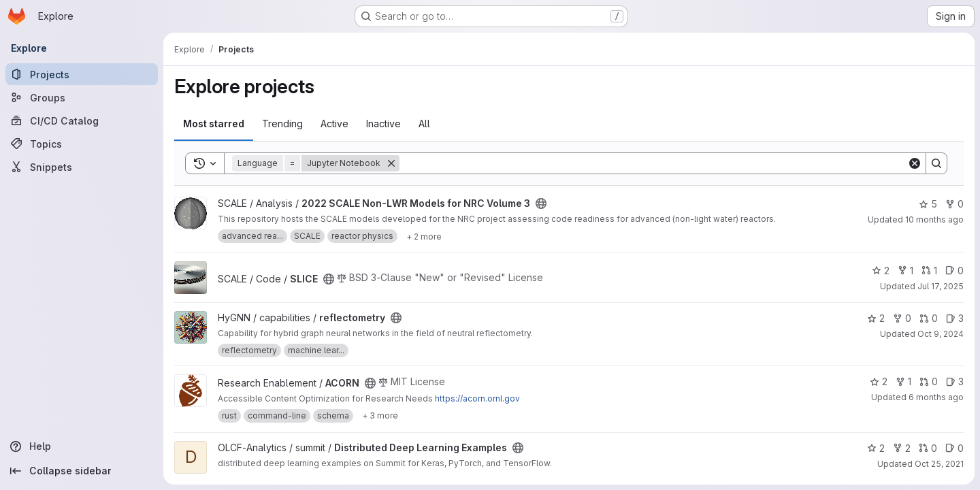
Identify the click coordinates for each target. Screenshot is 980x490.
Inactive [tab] (383, 124)
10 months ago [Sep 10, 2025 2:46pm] (934, 219)
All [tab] (424, 124)
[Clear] (915, 163)
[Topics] (82, 144)
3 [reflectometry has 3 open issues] (955, 318)
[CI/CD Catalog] (82, 120)
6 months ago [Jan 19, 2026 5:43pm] (936, 397)
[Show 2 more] (424, 236)
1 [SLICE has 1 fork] (905, 271)
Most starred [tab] (214, 124)
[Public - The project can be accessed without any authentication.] (541, 203)
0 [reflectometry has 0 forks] (902, 318)
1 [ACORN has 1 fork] (903, 381)
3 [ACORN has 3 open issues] (955, 381)
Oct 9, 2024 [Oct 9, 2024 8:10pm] (941, 334)
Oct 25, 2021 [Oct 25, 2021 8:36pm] (939, 464)
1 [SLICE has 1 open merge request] (929, 271)
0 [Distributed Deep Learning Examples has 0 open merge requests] (928, 448)
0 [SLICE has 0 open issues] (954, 271)
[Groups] (82, 97)
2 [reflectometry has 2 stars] (876, 318)
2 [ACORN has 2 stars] (879, 381)
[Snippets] (82, 167)
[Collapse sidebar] (82, 471)
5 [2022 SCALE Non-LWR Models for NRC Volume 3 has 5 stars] (928, 204)
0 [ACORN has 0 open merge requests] (929, 381)
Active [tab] (334, 124)
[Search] (653, 163)
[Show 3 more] (380, 416)
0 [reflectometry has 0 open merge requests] (929, 318)
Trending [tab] (282, 124)
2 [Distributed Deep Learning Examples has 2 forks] (902, 448)
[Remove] (391, 163)
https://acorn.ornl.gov (477, 398)
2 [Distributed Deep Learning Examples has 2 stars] (876, 448)
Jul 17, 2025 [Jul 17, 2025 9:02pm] (941, 286)
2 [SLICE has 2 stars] (881, 271)
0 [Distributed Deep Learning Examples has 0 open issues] (954, 448)
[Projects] (82, 74)
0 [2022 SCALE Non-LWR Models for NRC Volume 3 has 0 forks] (954, 204)
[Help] (82, 446)
